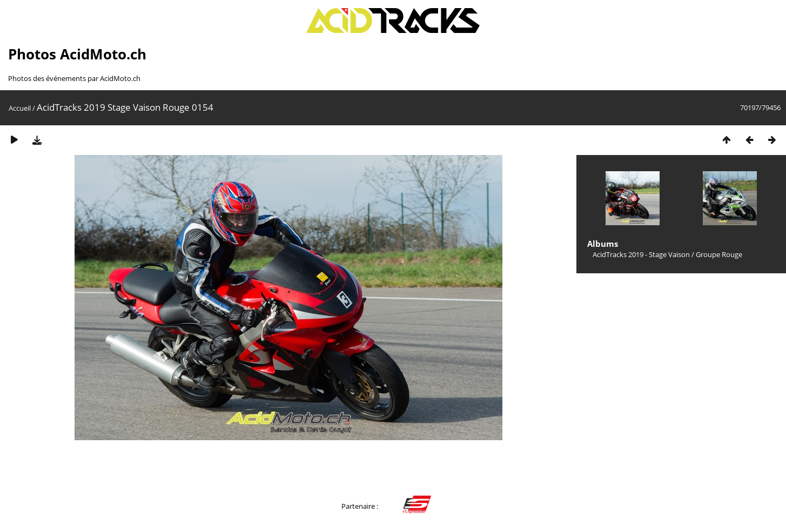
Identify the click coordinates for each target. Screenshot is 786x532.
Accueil (20, 108)
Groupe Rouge (719, 254)
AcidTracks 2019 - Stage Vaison (641, 254)
